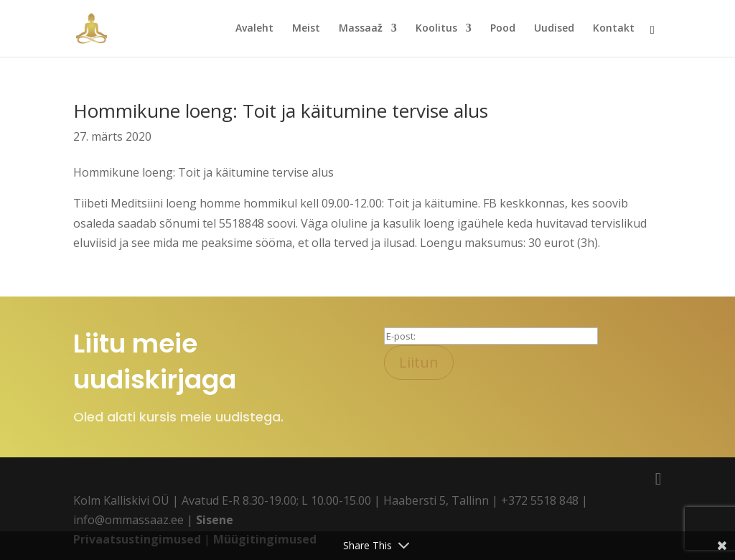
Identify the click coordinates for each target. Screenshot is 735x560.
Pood (503, 29)
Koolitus (436, 29)
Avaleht (254, 29)
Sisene (215, 520)
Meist (306, 29)
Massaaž (361, 29)
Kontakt (614, 29)
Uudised (554, 29)
